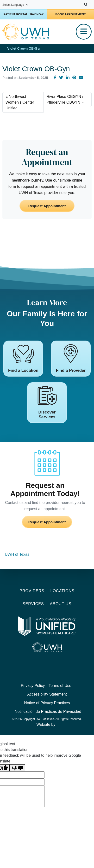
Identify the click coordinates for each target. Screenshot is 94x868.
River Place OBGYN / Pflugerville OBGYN (65, 99)
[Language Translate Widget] (16, 5)
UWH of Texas (17, 554)
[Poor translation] (18, 768)
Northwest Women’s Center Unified (20, 102)
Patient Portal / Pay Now (24, 14)
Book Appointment (70, 14)
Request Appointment (47, 206)
